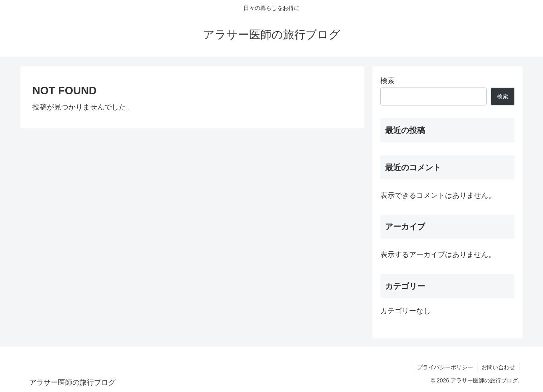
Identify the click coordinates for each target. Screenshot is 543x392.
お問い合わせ (498, 367)
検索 (387, 81)
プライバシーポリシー (445, 367)
